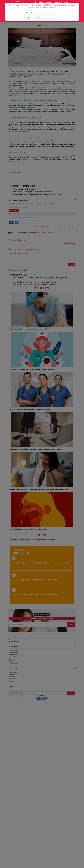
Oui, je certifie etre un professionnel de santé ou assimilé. (42, 13)
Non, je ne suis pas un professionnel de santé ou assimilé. (42, 17)
